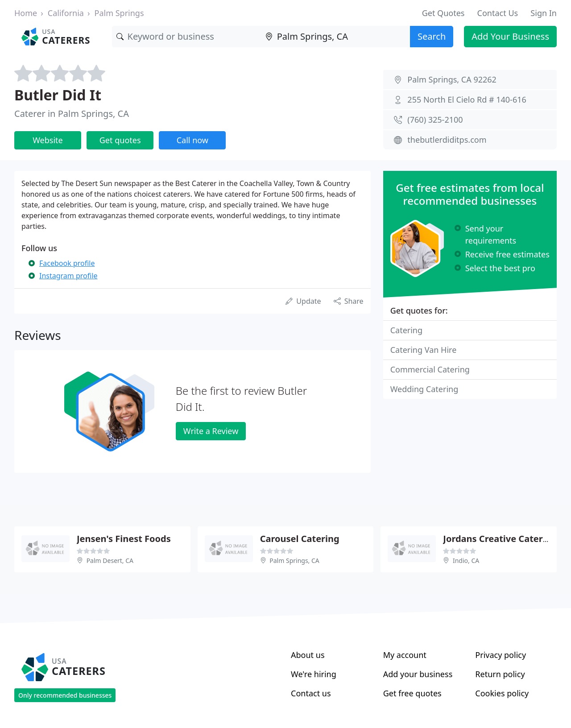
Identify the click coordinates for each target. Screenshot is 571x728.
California (66, 13)
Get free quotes (412, 693)
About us (308, 655)
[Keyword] (186, 37)
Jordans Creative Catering (500, 539)
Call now (192, 140)
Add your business (418, 674)
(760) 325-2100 (435, 120)
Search (432, 36)
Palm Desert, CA (110, 560)
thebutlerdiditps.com (447, 140)
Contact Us (498, 13)
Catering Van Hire (424, 350)
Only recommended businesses (65, 695)
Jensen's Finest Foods (124, 539)
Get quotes (120, 140)
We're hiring (314, 674)
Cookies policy (502, 693)
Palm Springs (119, 13)
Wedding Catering (424, 389)
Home (26, 13)
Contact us (311, 693)
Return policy (500, 674)
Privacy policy (501, 655)
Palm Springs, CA (294, 560)
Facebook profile (67, 263)
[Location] (335, 37)
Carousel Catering (300, 539)
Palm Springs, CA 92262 (452, 79)
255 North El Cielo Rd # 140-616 (467, 99)
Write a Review (211, 431)
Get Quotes (443, 13)
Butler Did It (58, 95)
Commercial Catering (430, 369)
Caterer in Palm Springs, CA (72, 114)
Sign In (544, 13)
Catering (406, 330)
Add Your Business (510, 36)
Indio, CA (466, 560)
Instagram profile (68, 276)
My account (405, 655)
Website (48, 140)
